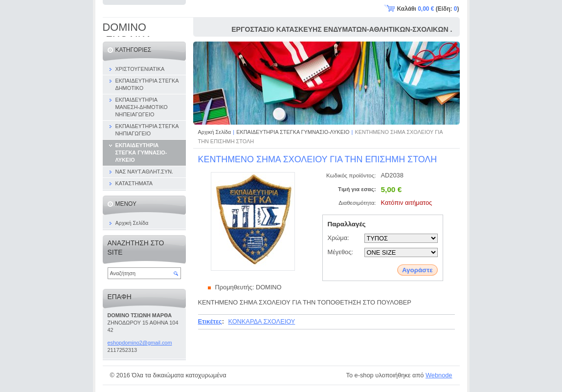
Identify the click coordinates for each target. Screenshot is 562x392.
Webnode (439, 375)
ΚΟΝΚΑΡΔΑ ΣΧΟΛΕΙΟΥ (261, 321)
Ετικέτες (210, 321)
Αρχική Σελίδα (215, 132)
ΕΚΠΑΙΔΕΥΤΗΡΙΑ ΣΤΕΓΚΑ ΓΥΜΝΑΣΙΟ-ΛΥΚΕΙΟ (293, 132)
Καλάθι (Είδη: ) (428, 9)
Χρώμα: (338, 238)
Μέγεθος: (340, 252)
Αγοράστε (417, 270)
